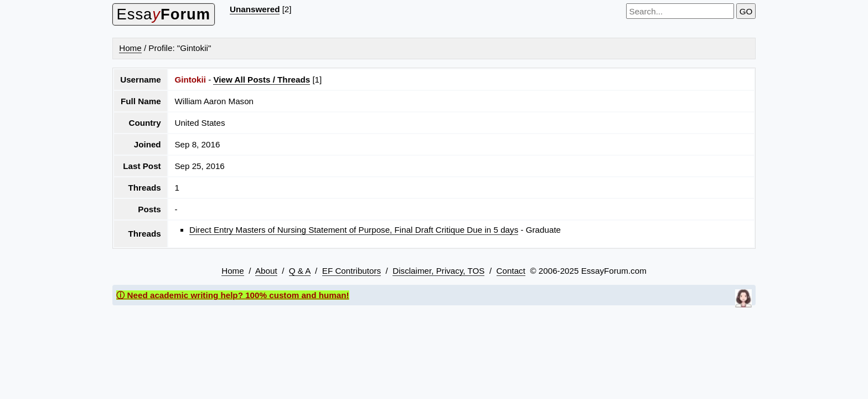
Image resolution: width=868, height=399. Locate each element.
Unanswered (255, 9)
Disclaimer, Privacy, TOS (438, 271)
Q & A (300, 271)
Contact (511, 271)
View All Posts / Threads (262, 80)
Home (130, 48)
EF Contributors (352, 271)
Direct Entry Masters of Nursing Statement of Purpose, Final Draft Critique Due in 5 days (354, 230)
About (266, 271)
